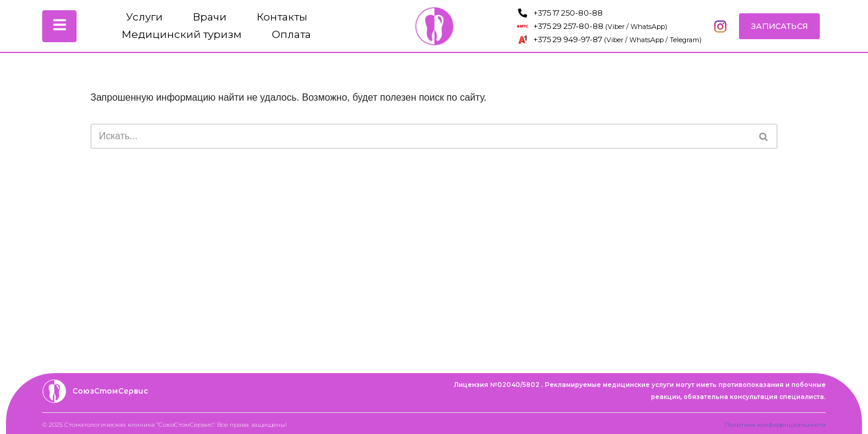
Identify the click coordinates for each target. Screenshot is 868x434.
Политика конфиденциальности (775, 425)
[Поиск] (420, 136)
